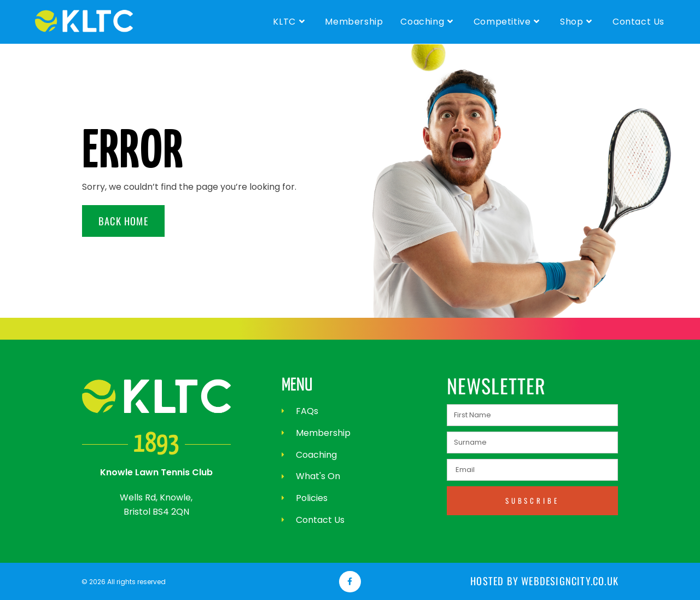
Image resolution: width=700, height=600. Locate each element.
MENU (298, 385)
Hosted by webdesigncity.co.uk (552, 581)
